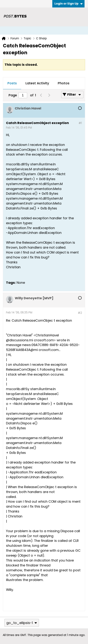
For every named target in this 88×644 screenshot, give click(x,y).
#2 (80, 313)
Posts (12, 83)
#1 (80, 123)
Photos (64, 83)
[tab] (12, 83)
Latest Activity (37, 83)
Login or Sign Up (69, 4)
